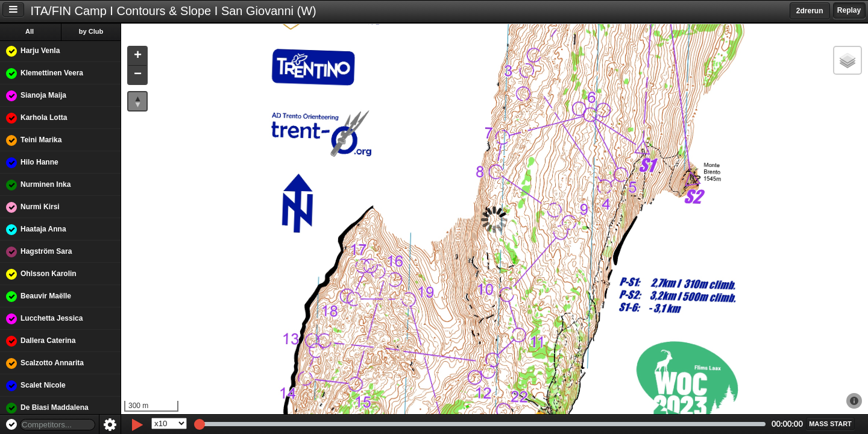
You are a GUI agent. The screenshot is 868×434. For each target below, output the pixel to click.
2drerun (810, 11)
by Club (91, 31)
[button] (137, 56)
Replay (849, 10)
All (30, 31)
